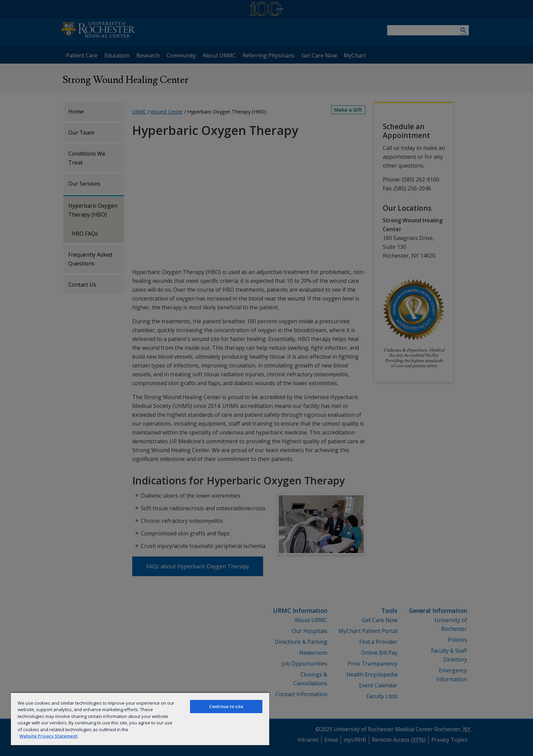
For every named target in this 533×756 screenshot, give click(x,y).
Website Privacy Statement (48, 736)
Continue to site (226, 706)
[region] (140, 719)
